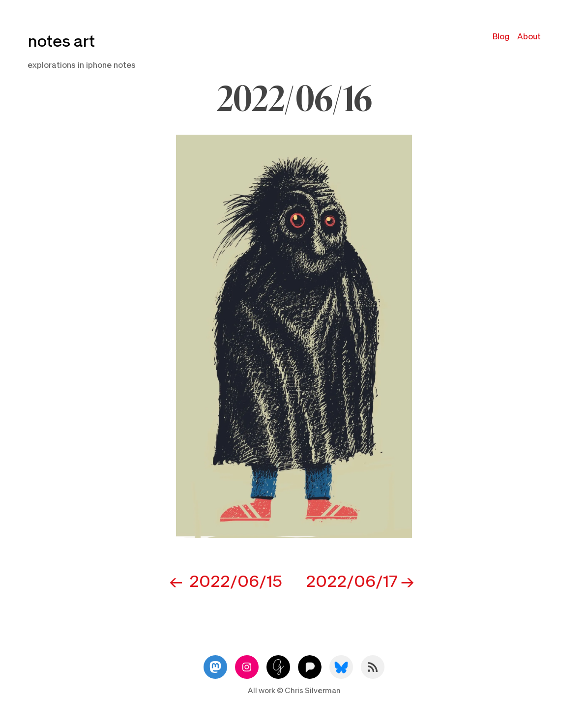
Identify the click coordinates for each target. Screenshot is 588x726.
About (529, 37)
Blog (501, 37)
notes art (61, 42)
